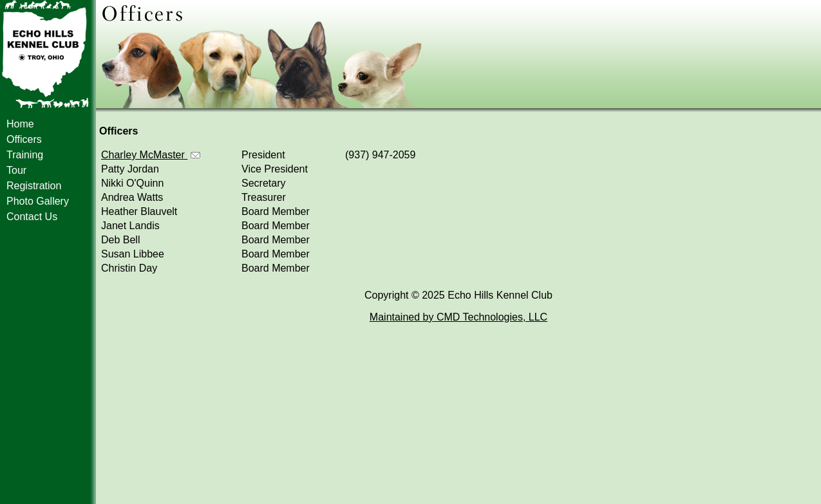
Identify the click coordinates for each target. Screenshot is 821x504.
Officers (24, 139)
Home (20, 124)
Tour (16, 170)
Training (25, 155)
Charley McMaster (151, 155)
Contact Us (32, 217)
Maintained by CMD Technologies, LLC (458, 317)
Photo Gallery (38, 201)
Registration (34, 186)
